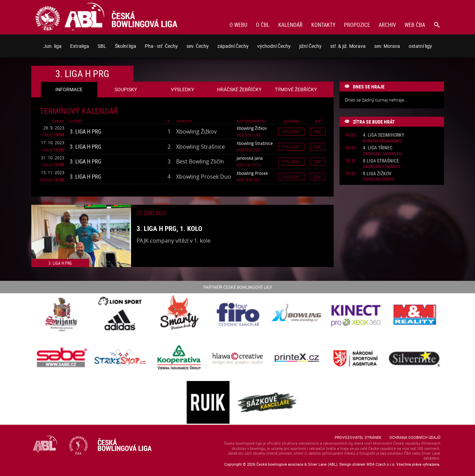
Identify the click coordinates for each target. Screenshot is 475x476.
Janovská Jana (250, 158)
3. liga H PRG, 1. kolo (169, 228)
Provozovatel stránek (358, 437)
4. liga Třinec (378, 148)
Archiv (387, 25)
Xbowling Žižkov (252, 128)
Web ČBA (415, 25)
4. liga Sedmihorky (384, 135)
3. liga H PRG (85, 131)
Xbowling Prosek (252, 173)
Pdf (318, 132)
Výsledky (291, 132)
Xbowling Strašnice (255, 143)
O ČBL (263, 25)
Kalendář (290, 25)
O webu (238, 25)
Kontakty (323, 25)
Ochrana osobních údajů (415, 437)
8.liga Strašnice (381, 161)
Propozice (357, 25)
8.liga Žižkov (377, 174)
